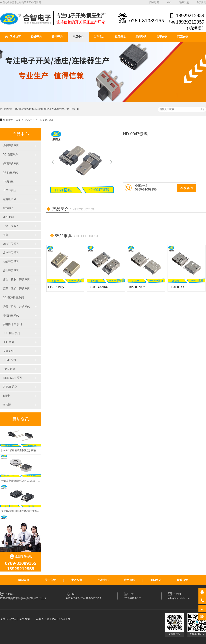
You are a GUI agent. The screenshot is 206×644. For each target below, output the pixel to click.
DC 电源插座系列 (13, 297)
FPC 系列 (8, 342)
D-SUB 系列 (10, 387)
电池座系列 (9, 199)
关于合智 (162, 37)
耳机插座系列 (11, 315)
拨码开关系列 (11, 163)
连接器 (7, 405)
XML (169, 2)
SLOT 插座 (9, 190)
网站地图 (154, 2)
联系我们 (184, 2)
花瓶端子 (8, 208)
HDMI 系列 (9, 360)
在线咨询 (187, 188)
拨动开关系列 (11, 271)
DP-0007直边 (137, 287)
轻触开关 (36, 37)
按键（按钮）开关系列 (16, 306)
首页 (19, 120)
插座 (5, 235)
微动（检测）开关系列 (16, 280)
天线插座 (8, 181)
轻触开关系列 (11, 262)
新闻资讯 (141, 37)
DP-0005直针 (178, 287)
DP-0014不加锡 (98, 287)
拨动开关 (57, 37)
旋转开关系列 (11, 244)
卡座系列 (8, 351)
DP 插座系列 (10, 172)
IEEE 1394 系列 (12, 378)
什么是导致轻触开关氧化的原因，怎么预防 (24, 482)
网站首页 (15, 37)
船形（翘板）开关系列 (16, 289)
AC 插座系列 (10, 155)
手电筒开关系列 (12, 324)
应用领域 (120, 37)
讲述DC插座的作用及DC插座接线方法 (22, 512)
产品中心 (78, 37)
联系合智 (183, 37)
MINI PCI (8, 217)
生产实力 (99, 37)
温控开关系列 (11, 253)
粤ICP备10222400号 (58, 619)
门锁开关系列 (11, 226)
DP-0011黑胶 (56, 287)
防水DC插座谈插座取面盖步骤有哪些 (21, 452)
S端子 (6, 396)
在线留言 (201, 2)
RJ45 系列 (9, 369)
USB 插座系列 (11, 333)
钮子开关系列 (11, 146)
